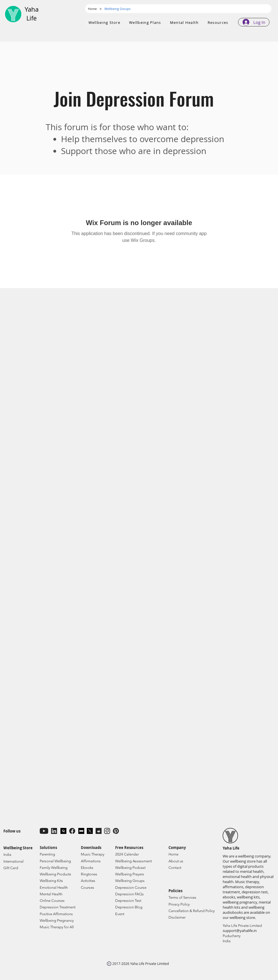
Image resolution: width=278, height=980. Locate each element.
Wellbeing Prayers (130, 874)
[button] (145, 23)
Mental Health (51, 894)
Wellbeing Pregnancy (57, 920)
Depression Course (131, 887)
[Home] (92, 9)
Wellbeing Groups (130, 881)
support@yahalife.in (240, 931)
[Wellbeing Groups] (117, 9)
